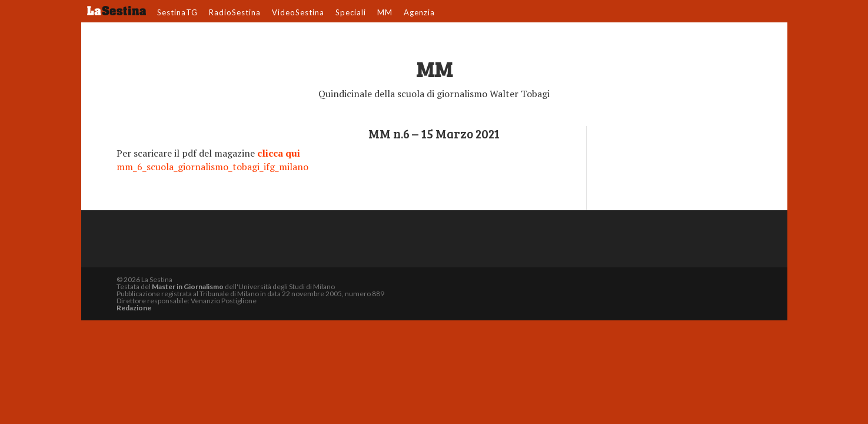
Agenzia (419, 13)
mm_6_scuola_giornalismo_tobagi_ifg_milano (212, 167)
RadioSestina (235, 13)
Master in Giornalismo (188, 286)
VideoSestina (298, 13)
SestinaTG (177, 13)
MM (385, 13)
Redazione (134, 308)
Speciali (351, 13)
